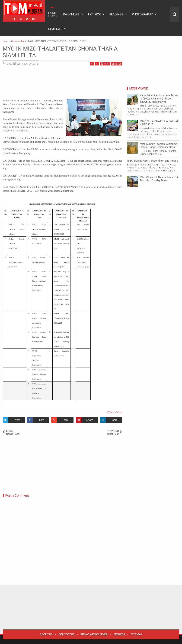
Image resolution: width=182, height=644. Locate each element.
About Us (46, 634)
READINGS (116, 14)
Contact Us (66, 634)
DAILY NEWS (71, 14)
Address (119, 634)
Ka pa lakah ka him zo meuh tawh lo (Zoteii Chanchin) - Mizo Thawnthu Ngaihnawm (159, 99)
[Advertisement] (62, 83)
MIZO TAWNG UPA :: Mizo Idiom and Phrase (152, 161)
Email (117, 64)
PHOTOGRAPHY (142, 14)
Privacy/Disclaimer (94, 634)
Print (105, 64)
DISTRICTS (55, 29)
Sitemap (137, 634)
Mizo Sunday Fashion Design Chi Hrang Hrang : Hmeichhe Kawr (159, 145)
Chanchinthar (115, 412)
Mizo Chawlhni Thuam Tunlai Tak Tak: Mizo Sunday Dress (159, 179)
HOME (52, 14)
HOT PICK (94, 14)
